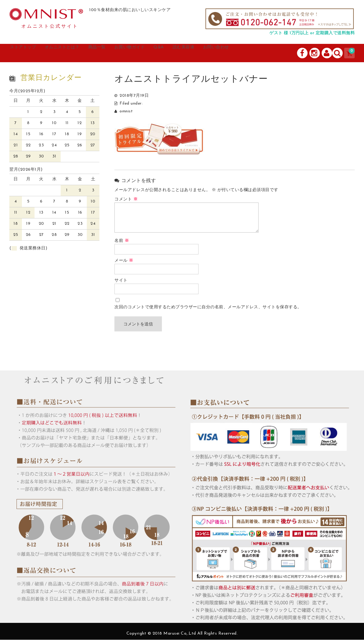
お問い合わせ (268, 53)
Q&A (197, 53)
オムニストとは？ (78, 53)
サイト (121, 281)
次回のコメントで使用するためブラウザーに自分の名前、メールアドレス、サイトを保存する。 (208, 308)
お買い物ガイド (161, 53)
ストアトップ (31, 53)
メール (124, 261)
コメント (126, 200)
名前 (122, 241)
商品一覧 (121, 53)
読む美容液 (228, 53)
